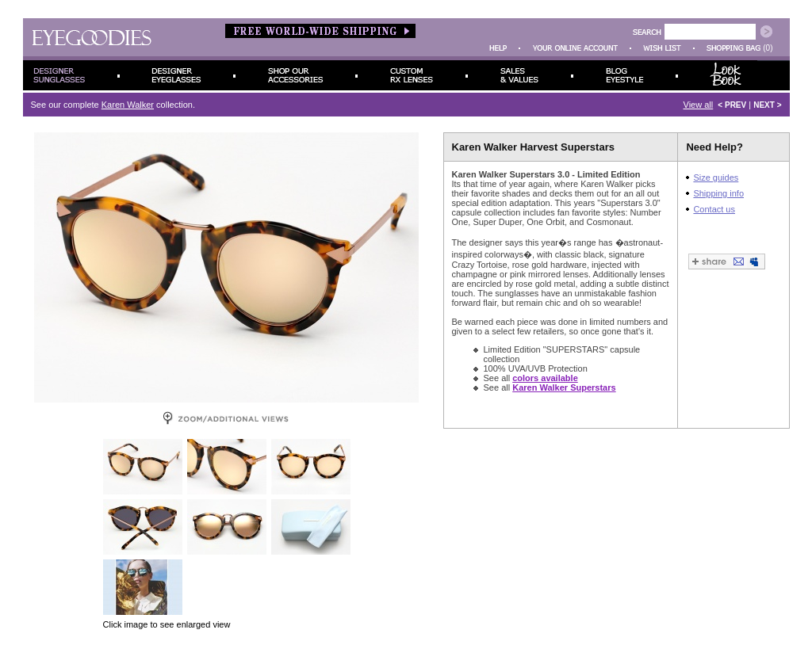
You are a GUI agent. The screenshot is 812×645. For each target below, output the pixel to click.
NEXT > (767, 105)
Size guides (716, 177)
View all (699, 105)
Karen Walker (128, 105)
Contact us (714, 209)
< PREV (732, 105)
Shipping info (718, 193)
